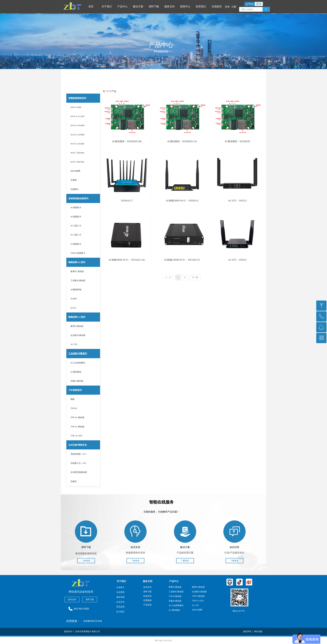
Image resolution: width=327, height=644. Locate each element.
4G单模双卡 (76, 208)
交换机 (74, 481)
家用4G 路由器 (77, 271)
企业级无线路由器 (79, 472)
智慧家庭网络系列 (77, 98)
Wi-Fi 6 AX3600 (77, 144)
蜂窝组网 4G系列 (77, 262)
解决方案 (139, 7)
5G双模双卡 (76, 244)
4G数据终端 (76, 290)
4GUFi (73, 308)
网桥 (73, 399)
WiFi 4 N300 (76, 107)
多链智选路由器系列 (78, 198)
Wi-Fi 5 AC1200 (77, 116)
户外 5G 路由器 (77, 427)
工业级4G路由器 (78, 280)
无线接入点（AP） (79, 463)
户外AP (74, 408)
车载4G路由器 (77, 381)
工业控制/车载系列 (78, 353)
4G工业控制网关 (78, 363)
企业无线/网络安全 (78, 445)
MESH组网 (75, 171)
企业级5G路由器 (78, 335)
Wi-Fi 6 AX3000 (77, 135)
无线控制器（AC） (79, 454)
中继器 (74, 180)
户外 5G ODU (77, 436)
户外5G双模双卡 (78, 253)
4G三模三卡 (76, 226)
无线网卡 (75, 189)
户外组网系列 (75, 390)
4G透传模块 (76, 372)
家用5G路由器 (77, 326)
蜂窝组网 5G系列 (77, 317)
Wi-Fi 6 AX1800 (77, 125)
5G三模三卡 (76, 235)
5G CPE (74, 344)
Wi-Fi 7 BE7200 (77, 162)
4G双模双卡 (76, 217)
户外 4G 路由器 (77, 417)
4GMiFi (74, 299)
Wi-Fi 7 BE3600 (77, 153)
